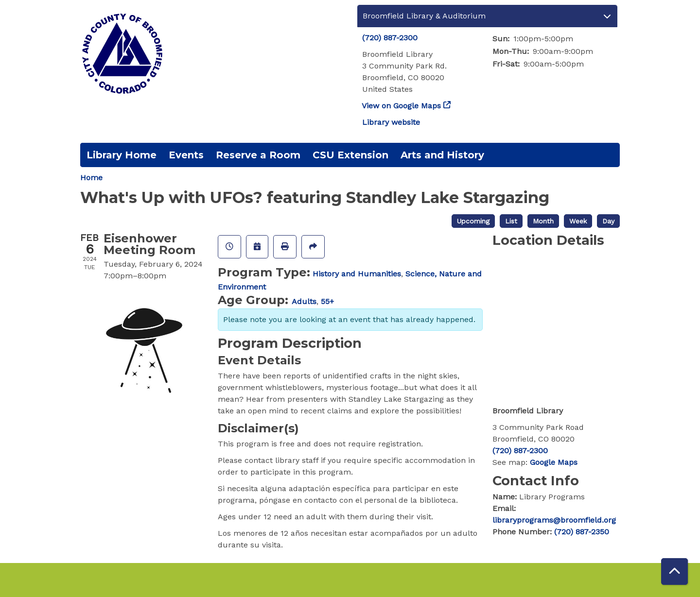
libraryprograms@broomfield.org (554, 520)
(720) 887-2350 (582, 532)
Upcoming (473, 221)
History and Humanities (357, 274)
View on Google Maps (402, 106)
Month (543, 221)
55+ (327, 301)
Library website (391, 122)
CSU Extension (350, 155)
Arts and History (442, 155)
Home (91, 178)
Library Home (122, 155)
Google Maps (554, 462)
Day (608, 221)
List (511, 221)
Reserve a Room (258, 155)
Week (578, 221)
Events (186, 155)
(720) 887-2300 (390, 38)
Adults (304, 301)
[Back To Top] (674, 571)
